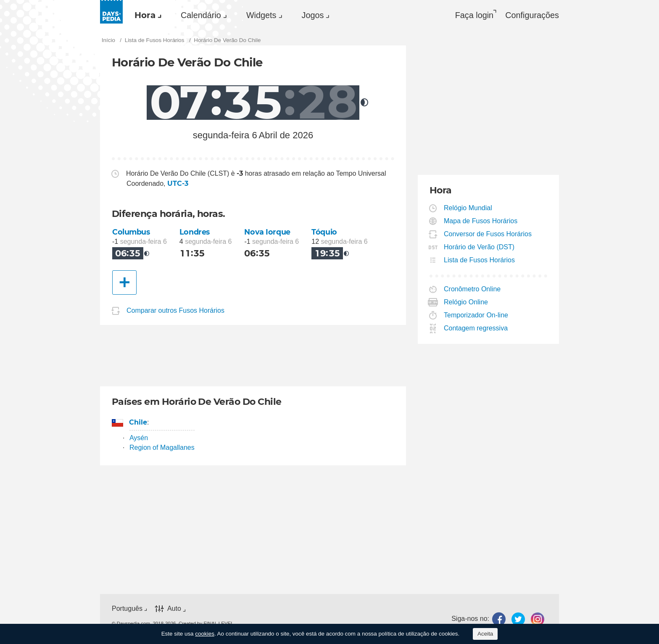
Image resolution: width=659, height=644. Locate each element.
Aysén (139, 438)
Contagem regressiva (476, 328)
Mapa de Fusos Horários (481, 221)
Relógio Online (466, 302)
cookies (205, 634)
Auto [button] (174, 609)
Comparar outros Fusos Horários (175, 310)
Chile (138, 422)
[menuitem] (146, 15)
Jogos (313, 15)
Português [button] (127, 608)
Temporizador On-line (476, 315)
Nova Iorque (267, 232)
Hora (145, 15)
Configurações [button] (532, 15)
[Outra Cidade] (124, 282)
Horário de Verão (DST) (479, 247)
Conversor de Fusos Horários (488, 234)
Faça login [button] (474, 15)
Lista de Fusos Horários (480, 260)
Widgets (261, 15)
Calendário (201, 15)
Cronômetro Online (472, 289)
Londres (195, 232)
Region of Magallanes (162, 447)
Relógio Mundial (468, 208)
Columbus (131, 232)
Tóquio (324, 232)
